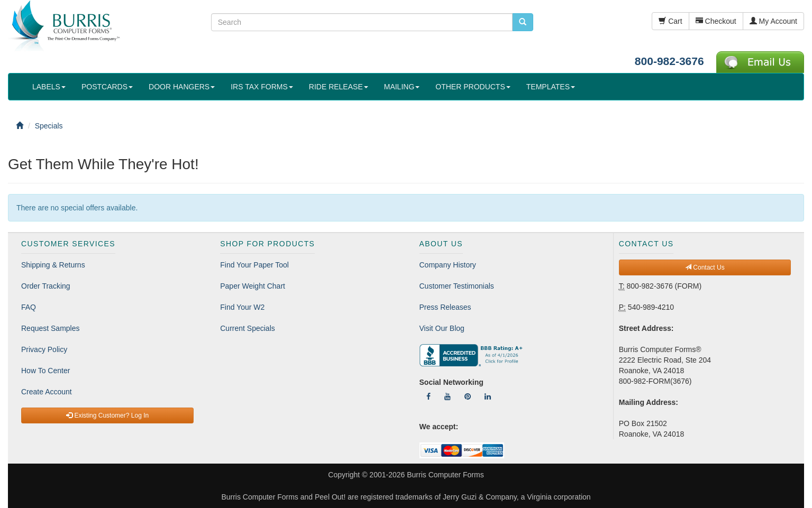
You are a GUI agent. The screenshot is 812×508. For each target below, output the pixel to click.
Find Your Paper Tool (254, 265)
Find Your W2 (242, 307)
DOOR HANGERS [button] (182, 87)
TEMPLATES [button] (551, 87)
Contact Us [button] (705, 267)
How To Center (45, 371)
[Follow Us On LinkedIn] (488, 396)
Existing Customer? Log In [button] (107, 415)
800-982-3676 (669, 61)
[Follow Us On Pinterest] (468, 396)
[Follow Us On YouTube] (448, 396)
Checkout (716, 21)
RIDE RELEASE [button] (339, 87)
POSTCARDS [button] (107, 87)
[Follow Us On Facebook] (428, 396)
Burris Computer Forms (445, 475)
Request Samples (51, 328)
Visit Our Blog (442, 328)
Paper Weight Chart (253, 286)
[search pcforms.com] (523, 22)
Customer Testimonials (457, 286)
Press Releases (445, 307)
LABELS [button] (49, 87)
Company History (448, 265)
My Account (773, 21)
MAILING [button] (402, 87)
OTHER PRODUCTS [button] (473, 87)
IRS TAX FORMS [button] (262, 87)
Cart (670, 21)
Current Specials (248, 328)
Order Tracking (46, 286)
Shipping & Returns (53, 265)
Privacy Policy (44, 349)
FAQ (29, 307)
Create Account (47, 392)
